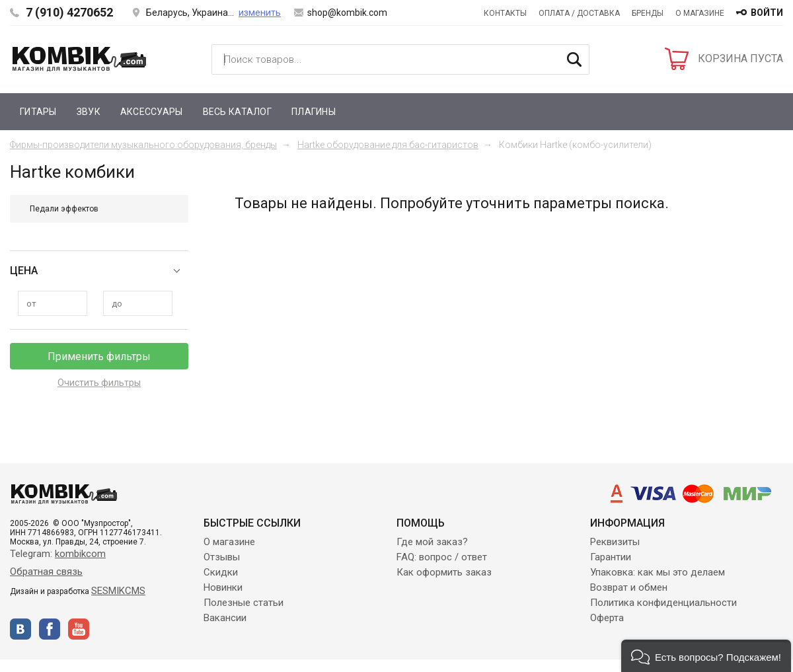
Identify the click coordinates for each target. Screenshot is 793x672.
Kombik (79, 59)
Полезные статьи (244, 603)
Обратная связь (46, 572)
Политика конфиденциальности (663, 603)
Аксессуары (152, 112)
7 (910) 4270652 (69, 12)
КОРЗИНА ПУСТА (740, 58)
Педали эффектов (64, 209)
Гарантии (611, 557)
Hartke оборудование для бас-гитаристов (388, 145)
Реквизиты (615, 542)
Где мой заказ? (432, 542)
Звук (89, 112)
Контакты (505, 13)
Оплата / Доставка (579, 13)
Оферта (607, 618)
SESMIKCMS (118, 591)
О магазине (700, 13)
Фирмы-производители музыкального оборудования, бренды (143, 145)
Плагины (314, 112)
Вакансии (225, 618)
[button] (706, 656)
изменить (260, 13)
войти (767, 13)
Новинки (223, 587)
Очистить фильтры (99, 383)
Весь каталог (237, 112)
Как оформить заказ (444, 572)
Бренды (648, 13)
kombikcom (80, 554)
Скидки (221, 572)
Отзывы (222, 557)
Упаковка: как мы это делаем (658, 572)
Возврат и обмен (629, 587)
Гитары (38, 112)
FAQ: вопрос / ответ (442, 557)
